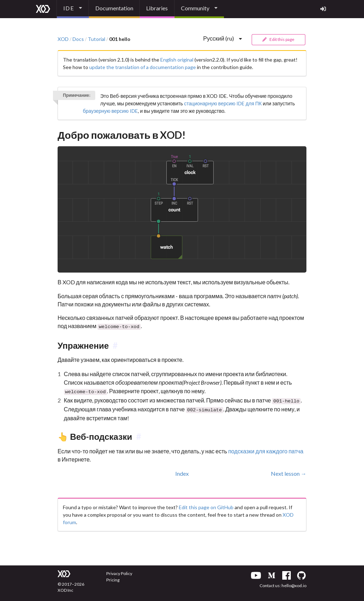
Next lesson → (289, 471)
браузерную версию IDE (110, 111)
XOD (63, 39)
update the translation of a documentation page (143, 67)
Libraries (157, 8)
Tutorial (97, 39)
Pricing (113, 577)
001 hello (120, 39)
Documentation (114, 8)
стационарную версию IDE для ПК (223, 103)
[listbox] (73, 9)
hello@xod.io (294, 583)
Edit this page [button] (278, 39)
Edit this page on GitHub (206, 505)
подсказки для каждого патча (266, 449)
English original (177, 60)
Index (182, 471)
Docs (78, 39)
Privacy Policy (119, 571)
